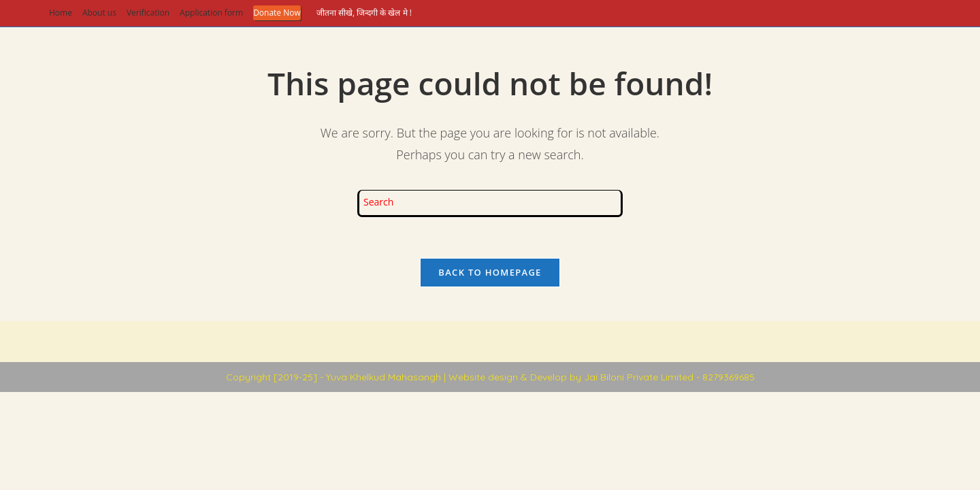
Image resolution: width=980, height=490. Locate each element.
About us (99, 13)
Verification (148, 13)
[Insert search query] (490, 203)
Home (61, 13)
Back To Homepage (490, 272)
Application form (211, 13)
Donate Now (277, 13)
